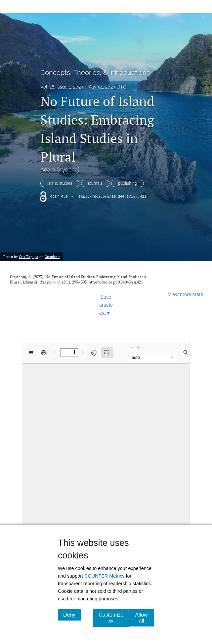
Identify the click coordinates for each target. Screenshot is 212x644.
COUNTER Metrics (105, 576)
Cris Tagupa (29, 257)
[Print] (44, 353)
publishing (127, 183)
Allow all (145, 618)
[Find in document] (186, 353)
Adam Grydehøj (60, 170)
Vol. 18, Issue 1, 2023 (62, 87)
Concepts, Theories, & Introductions (95, 73)
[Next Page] (83, 352)
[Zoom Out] (132, 347)
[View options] (31, 353)
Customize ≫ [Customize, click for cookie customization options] (114, 618)
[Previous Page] (55, 352)
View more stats (186, 294)
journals (95, 183)
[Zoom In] (139, 347)
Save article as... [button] (106, 305)
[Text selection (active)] (107, 353)
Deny (72, 615)
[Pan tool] (94, 353)
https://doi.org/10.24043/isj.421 (111, 197)
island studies (60, 183)
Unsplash (52, 257)
